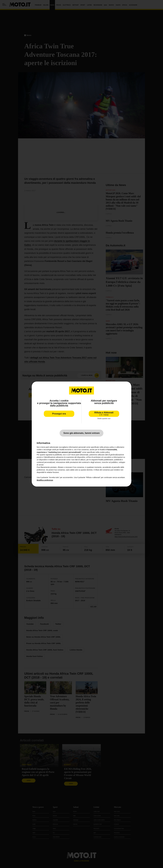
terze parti (75, 455)
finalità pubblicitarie (106, 460)
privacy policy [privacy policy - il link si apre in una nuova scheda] (109, 447)
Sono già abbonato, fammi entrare (81, 433)
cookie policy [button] (105, 452)
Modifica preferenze (45, 480)
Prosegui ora (59, 414)
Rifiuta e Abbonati (104, 414)
